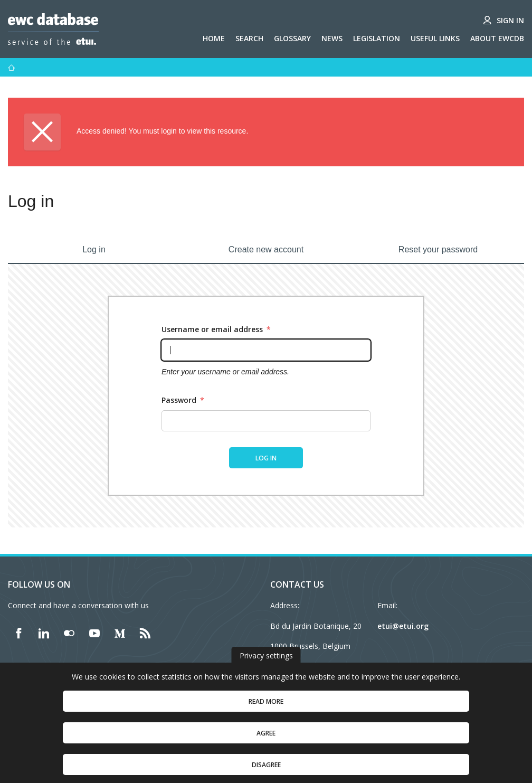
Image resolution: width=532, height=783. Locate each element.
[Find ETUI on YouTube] (94, 633)
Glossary (292, 38)
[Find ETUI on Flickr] (69, 633)
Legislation (377, 38)
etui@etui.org (403, 626)
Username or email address (216, 329)
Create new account (266, 249)
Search (249, 38)
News (332, 38)
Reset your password (438, 249)
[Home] (12, 68)
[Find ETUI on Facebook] (18, 633)
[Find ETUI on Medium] (120, 633)
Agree (266, 744)
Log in (94, 249)
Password (183, 400)
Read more (266, 713)
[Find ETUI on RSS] (145, 633)
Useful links (435, 38)
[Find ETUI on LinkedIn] (44, 633)
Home (214, 38)
